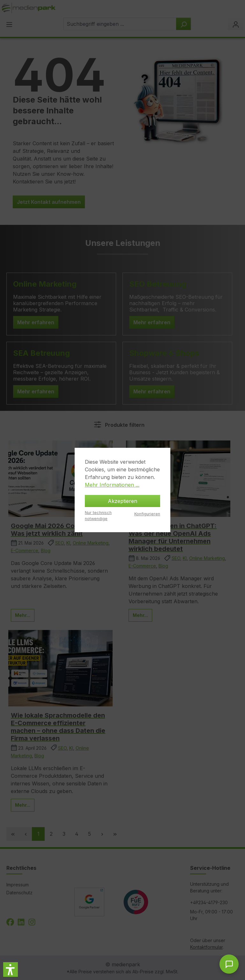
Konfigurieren (147, 514)
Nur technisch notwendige (98, 516)
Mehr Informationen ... (112, 485)
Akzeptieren (122, 501)
